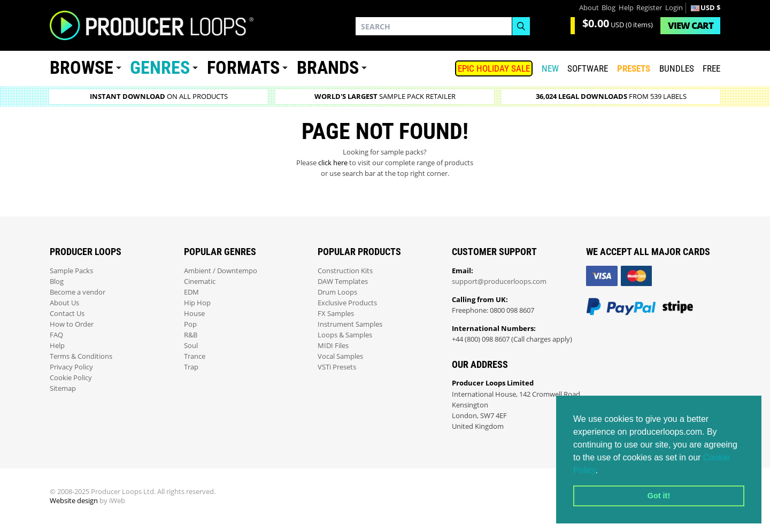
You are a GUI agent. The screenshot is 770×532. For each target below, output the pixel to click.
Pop (190, 324)
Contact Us (67, 314)
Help (626, 8)
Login (674, 8)
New (550, 68)
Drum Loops (337, 292)
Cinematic (200, 282)
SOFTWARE (588, 68)
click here (333, 163)
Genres (160, 68)
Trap (191, 367)
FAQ (56, 335)
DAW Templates (343, 282)
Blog (609, 8)
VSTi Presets (337, 367)
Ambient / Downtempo (221, 271)
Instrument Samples (350, 324)
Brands (328, 68)
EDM (191, 292)
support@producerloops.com (499, 282)
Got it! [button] (659, 496)
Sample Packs (71, 271)
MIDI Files (333, 346)
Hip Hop (197, 303)
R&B (191, 335)
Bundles (677, 68)
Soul (191, 346)
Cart (691, 25)
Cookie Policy (71, 378)
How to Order (72, 324)
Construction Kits (345, 271)
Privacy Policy (71, 367)
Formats (243, 68)
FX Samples (336, 314)
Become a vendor (78, 292)
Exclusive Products (347, 303)
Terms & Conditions (81, 356)
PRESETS (634, 68)
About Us (64, 303)
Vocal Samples (340, 356)
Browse (82, 68)
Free (711, 68)
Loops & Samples (345, 335)
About (589, 8)
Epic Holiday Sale (494, 68)
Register (649, 8)
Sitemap (63, 388)
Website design (74, 501)
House (194, 314)
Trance (195, 356)
